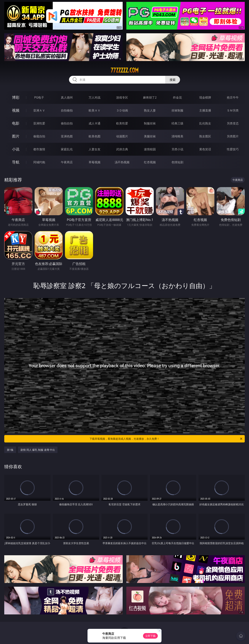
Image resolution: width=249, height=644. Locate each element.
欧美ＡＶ (95, 110)
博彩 (16, 97)
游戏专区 (122, 97)
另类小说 (177, 149)
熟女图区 (205, 136)
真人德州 (67, 97)
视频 (16, 110)
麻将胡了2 (150, 97)
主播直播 (205, 110)
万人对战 (95, 97)
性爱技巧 (233, 149)
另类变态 (233, 123)
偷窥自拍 (39, 136)
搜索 (173, 80)
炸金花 (177, 97)
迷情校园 (150, 149)
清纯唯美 (177, 136)
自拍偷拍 (67, 110)
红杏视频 (150, 162)
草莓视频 (95, 162)
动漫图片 (122, 136)
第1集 (10, 450)
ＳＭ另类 (233, 110)
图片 (16, 136)
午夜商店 (67, 162)
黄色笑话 (205, 149)
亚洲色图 (67, 136)
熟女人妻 (150, 110)
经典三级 (177, 123)
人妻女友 (95, 149)
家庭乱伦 (67, 149)
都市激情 (39, 149)
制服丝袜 (150, 123)
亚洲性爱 (39, 123)
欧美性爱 (122, 123)
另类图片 (233, 136)
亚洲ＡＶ (39, 110)
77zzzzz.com (125, 70)
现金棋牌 (205, 97)
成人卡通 (95, 123)
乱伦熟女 (205, 123)
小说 (16, 149)
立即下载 (150, 636)
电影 (16, 123)
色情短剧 (177, 162)
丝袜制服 (177, 110)
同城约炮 (39, 162)
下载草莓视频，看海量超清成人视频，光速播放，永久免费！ (166, 439)
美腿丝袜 (150, 136)
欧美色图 (95, 136)
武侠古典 (122, 149)
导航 (16, 162)
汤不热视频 (122, 162)
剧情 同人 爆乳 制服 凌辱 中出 (38, 450)
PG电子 (39, 97)
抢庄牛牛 (233, 97)
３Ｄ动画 (122, 110)
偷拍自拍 (67, 123)
